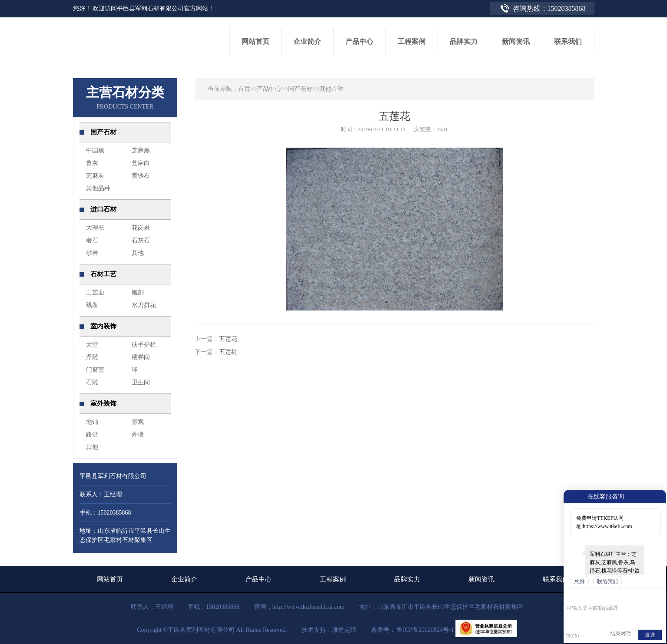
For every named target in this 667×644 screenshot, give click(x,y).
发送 (650, 635)
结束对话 (621, 634)
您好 (580, 581)
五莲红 (228, 352)
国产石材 (300, 89)
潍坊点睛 (344, 630)
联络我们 (607, 581)
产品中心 (269, 89)
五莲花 (228, 339)
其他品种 (332, 89)
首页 (244, 89)
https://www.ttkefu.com (607, 526)
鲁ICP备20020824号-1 (425, 630)
